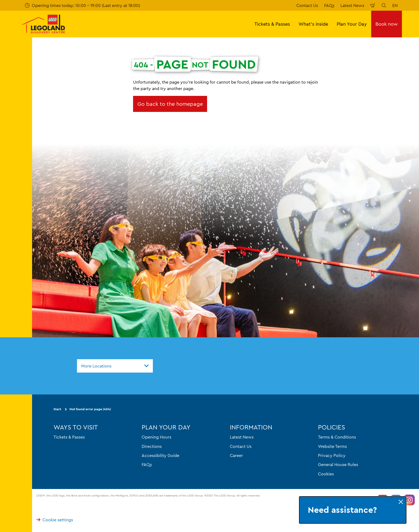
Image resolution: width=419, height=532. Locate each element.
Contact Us (307, 5)
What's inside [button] (313, 24)
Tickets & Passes (69, 437)
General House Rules (338, 465)
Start (57, 409)
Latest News (352, 5)
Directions (152, 446)
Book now (387, 24)
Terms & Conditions (337, 437)
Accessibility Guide (160, 455)
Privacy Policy (332, 455)
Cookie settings (55, 520)
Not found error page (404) (90, 409)
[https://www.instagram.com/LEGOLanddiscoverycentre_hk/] (409, 500)
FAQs (329, 5)
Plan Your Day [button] (352, 24)
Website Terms (332, 446)
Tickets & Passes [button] (272, 24)
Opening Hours (156, 437)
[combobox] (115, 366)
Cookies (326, 474)
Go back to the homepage (170, 104)
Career (236, 455)
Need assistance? (342, 510)
